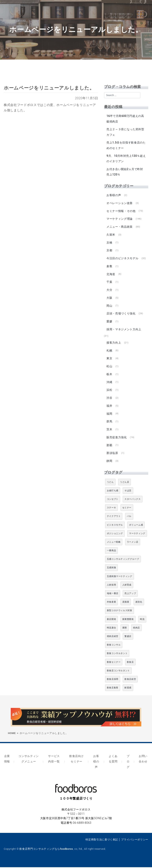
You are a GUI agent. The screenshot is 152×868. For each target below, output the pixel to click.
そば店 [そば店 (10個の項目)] (128, 492)
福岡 (109, 415)
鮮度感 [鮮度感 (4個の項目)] (128, 689)
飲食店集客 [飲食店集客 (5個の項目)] (113, 689)
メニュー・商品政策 (120, 227)
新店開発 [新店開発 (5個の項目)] (112, 621)
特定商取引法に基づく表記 (102, 840)
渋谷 (109, 399)
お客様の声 (114, 195)
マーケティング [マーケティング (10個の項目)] (137, 535)
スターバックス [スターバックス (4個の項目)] (133, 501)
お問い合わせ (143, 760)
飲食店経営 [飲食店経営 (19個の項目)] (130, 681)
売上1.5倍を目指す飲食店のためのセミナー (126, 145)
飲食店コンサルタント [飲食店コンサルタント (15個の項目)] (118, 672)
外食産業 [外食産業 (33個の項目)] (112, 604)
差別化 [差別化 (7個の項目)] (139, 604)
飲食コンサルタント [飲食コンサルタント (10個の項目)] (117, 655)
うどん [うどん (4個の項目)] (110, 484)
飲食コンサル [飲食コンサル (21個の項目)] (114, 647)
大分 (109, 291)
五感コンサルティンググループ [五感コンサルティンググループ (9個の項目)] (123, 561)
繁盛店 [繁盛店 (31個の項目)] (128, 638)
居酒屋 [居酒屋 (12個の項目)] (126, 604)
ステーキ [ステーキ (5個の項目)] (112, 509)
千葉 (109, 283)
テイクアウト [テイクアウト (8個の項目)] (114, 518)
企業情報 (7, 760)
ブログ (128, 763)
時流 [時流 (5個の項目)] (142, 621)
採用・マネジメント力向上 (124, 330)
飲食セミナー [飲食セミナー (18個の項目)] (114, 664)
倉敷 (109, 267)
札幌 (109, 352)
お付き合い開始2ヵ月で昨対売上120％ (125, 172)
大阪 (109, 299)
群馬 (109, 423)
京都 (109, 251)
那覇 (109, 447)
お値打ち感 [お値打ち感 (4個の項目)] (113, 492)
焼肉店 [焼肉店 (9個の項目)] (136, 629)
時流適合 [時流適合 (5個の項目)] (112, 629)
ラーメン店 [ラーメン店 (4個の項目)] (133, 544)
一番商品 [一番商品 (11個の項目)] (112, 552)
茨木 (109, 431)
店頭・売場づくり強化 (121, 314)
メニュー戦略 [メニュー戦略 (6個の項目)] (114, 544)
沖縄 (109, 383)
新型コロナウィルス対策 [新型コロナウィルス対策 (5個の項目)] (120, 612)
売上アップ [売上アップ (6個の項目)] (130, 595)
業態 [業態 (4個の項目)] (125, 629)
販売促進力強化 (117, 439)
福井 (109, 407)
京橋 (109, 243)
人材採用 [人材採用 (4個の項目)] (112, 586)
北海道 (111, 275)
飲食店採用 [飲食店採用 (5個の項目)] (113, 681)
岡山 (109, 306)
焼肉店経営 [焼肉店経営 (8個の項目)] (113, 638)
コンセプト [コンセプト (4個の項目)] (113, 501)
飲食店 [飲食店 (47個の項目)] (130, 664)
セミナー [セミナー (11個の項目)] (127, 509)
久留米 (111, 235)
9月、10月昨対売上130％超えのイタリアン (125, 159)
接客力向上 (114, 344)
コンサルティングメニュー (29, 760)
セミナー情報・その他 (121, 211)
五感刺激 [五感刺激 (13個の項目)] (112, 569)
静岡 (109, 463)
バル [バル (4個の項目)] (129, 518)
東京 (109, 359)
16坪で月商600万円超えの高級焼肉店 (125, 119)
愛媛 (109, 322)
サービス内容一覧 (54, 760)
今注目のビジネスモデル (122, 259)
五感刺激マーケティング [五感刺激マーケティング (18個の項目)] (120, 578)
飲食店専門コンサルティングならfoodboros (46, 849)
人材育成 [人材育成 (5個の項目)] (127, 586)
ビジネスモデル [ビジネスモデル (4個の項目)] (115, 526)
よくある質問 (113, 760)
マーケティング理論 (120, 219)
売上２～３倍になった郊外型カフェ (125, 132)
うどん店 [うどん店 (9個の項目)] (125, 484)
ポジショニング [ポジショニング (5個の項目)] (115, 535)
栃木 (109, 375)
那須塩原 (112, 455)
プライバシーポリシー (135, 840)
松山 (109, 367)
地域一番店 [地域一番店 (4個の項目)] (113, 595)
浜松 (109, 391)
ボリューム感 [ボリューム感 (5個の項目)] (136, 526)
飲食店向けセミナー (76, 760)
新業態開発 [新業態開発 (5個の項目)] (128, 621)
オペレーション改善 (120, 203)
